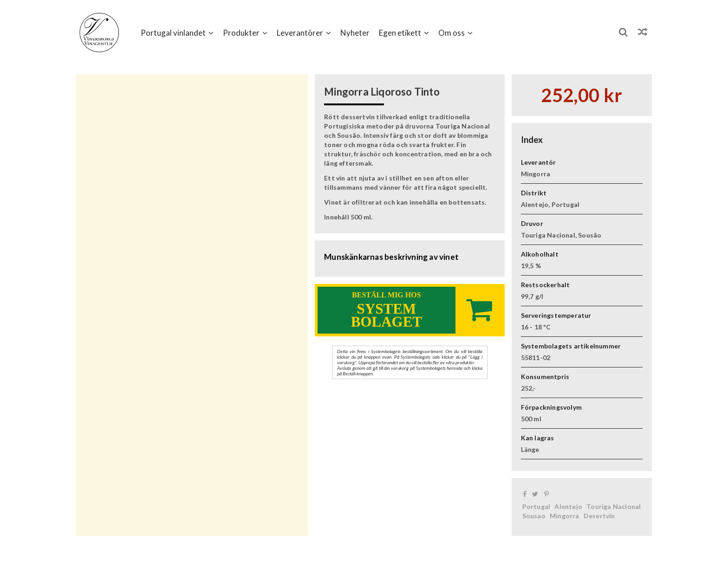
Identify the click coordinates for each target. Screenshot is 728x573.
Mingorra (565, 516)
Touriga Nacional (614, 506)
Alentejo (568, 506)
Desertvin (599, 516)
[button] (177, 32)
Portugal (536, 506)
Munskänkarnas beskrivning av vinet (391, 257)
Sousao (534, 516)
